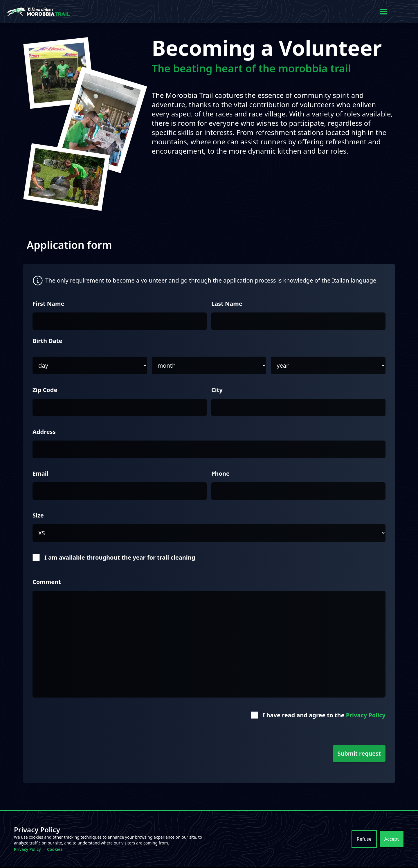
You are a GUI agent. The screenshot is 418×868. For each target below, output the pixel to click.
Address (44, 432)
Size (38, 515)
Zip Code (45, 390)
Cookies (55, 849)
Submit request (359, 753)
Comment (47, 582)
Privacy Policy (366, 715)
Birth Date (47, 341)
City (217, 390)
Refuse (364, 839)
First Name (48, 304)
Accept (392, 839)
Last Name (227, 304)
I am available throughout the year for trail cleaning (120, 557)
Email (40, 473)
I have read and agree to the (324, 715)
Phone (220, 473)
